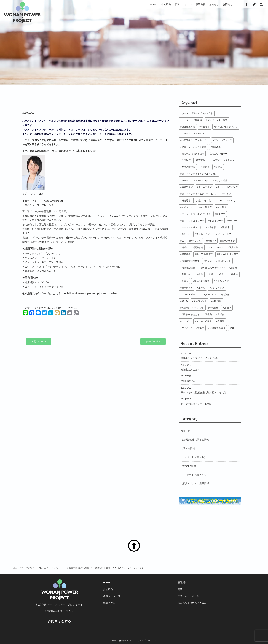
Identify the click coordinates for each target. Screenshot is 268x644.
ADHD (185, 301)
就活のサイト (224, 261)
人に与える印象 (204, 321)
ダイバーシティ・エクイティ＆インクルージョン (206, 194)
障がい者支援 (228, 241)
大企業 (208, 261)
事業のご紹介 (110, 603)
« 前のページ (39, 341)
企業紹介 (211, 241)
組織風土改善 (188, 127)
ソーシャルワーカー (228, 234)
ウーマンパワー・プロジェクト (197, 113)
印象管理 (217, 301)
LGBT (220, 200)
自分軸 (225, 294)
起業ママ (230, 160)
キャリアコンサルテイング (195, 180)
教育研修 (201, 160)
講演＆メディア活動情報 (196, 483)
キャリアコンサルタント (194, 133)
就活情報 (198, 247)
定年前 (202, 288)
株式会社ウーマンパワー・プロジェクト (32, 568)
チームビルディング (228, 187)
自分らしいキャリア (228, 254)
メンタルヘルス (208, 294)
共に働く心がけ (204, 234)
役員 (201, 274)
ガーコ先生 (196, 241)
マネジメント (200, 301)
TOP (134, 546)
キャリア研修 (221, 180)
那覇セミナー (216, 221)
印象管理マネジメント (193, 308)
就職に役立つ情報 (191, 261)
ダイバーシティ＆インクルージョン (200, 174)
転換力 (222, 274)
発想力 (234, 274)
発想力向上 (187, 274)
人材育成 (215, 160)
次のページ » (153, 341)
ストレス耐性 (188, 294)
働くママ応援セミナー (193, 221)
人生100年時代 (204, 200)
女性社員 (212, 227)
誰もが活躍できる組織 (193, 154)
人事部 (221, 321)
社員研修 (205, 167)
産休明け (226, 227)
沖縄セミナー (188, 207)
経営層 (234, 268)
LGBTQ (232, 200)
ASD (233, 328)
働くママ (221, 214)
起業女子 (205, 127)
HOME (107, 582)
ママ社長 (222, 207)
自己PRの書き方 (204, 254)
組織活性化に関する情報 (196, 440)
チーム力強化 (205, 187)
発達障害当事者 (217, 328)
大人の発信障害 (202, 281)
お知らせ (185, 431)
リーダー (186, 321)
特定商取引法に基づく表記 (192, 603)
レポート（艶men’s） (196, 475)
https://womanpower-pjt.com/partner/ (93, 293)
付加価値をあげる (191, 314)
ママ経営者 (206, 207)
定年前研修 (187, 288)
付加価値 (214, 308)
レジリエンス (218, 288)
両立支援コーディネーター (195, 140)
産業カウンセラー (218, 154)
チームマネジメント (192, 227)
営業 (211, 274)
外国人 (185, 281)
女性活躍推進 (188, 167)
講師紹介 (182, 582)
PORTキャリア (216, 247)
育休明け (186, 234)
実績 (180, 589)
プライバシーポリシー (190, 596)
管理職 (208, 314)
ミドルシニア (222, 281)
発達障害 (186, 200)
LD (183, 241)
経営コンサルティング (226, 127)
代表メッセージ (112, 596)
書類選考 (186, 254)
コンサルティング (223, 140)
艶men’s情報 (189, 466)
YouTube (233, 221)
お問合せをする (60, 621)
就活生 (185, 247)
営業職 (221, 314)
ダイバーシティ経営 (217, 120)
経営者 (219, 167)
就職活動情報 (188, 268)
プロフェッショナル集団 (194, 147)
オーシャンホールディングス (196, 214)
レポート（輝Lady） (195, 457)
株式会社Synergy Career (213, 268)
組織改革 (216, 147)
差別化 (228, 308)
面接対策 (234, 247)
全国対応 (186, 160)
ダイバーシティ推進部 (193, 328)
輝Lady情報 (189, 448)
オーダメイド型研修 (192, 120)
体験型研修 (187, 187)
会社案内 (108, 589)
